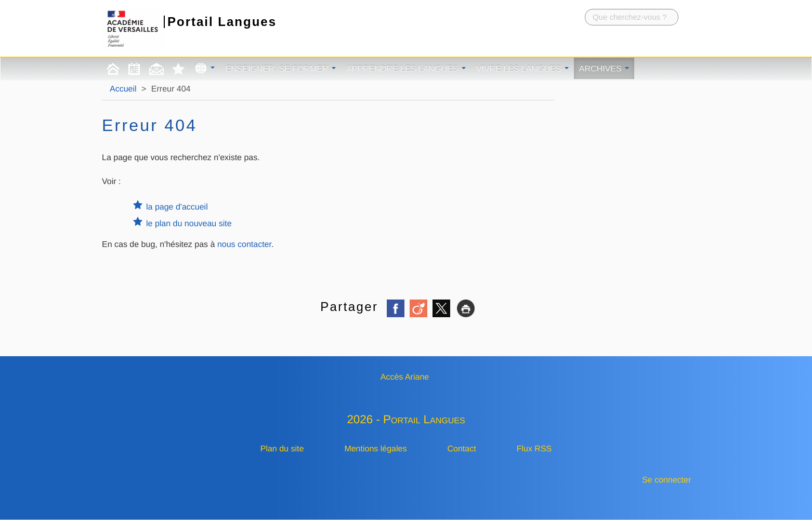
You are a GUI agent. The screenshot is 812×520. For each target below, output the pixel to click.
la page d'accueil (177, 207)
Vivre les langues (522, 69)
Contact (462, 449)
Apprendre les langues (406, 69)
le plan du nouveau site (189, 224)
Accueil (123, 89)
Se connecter (666, 480)
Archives (604, 69)
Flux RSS (534, 449)
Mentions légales (375, 449)
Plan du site (282, 449)
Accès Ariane (405, 377)
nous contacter (244, 245)
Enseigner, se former (280, 69)
